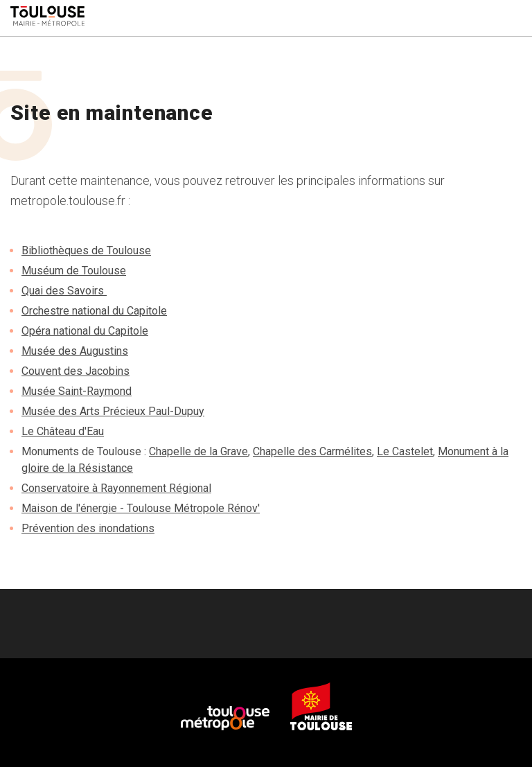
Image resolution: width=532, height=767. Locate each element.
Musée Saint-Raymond (77, 391)
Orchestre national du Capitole (94, 311)
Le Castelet (405, 451)
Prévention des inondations (88, 528)
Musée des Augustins (75, 351)
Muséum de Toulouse (74, 271)
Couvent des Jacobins (76, 371)
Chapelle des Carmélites (312, 451)
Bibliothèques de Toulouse (86, 250)
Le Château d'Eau (63, 431)
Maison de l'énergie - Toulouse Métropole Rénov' (141, 508)
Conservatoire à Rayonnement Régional (116, 488)
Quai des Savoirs (64, 291)
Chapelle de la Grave (198, 451)
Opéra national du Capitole (85, 331)
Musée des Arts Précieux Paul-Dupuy (113, 411)
